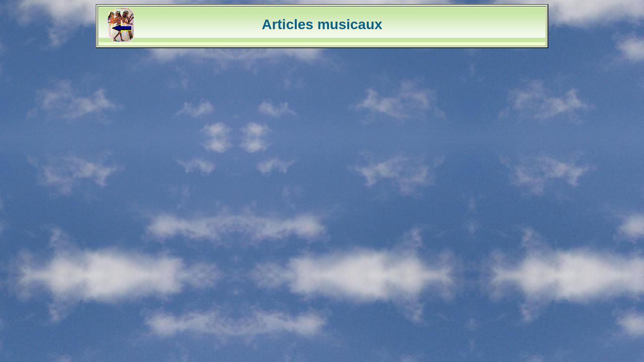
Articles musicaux (322, 24)
